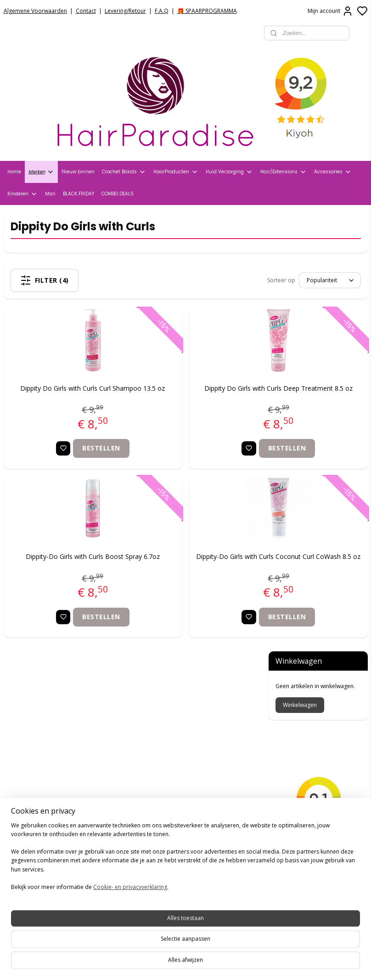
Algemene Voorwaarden (35, 11)
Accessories (333, 172)
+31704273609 (158, 830)
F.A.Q (162, 11)
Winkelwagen (300, 266)
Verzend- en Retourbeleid (45, 729)
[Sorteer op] (195, 280)
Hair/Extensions (284, 172)
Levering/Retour (125, 11)
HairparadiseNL (32, 849)
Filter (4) (70, 280)
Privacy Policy (25, 717)
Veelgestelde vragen (37, 740)
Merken (41, 172)
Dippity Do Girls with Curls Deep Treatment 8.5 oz (199, 397)
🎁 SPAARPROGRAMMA (207, 11)
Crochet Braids (124, 172)
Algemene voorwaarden (42, 706)
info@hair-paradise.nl (171, 819)
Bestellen (75, 462)
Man (50, 194)
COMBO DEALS (118, 194)
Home (14, 172)
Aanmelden (149, 926)
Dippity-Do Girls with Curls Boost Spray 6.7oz (66, 576)
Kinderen (22, 194)
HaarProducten (176, 172)
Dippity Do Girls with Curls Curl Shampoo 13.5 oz (66, 397)
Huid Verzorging (229, 172)
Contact (86, 11)
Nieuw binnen (78, 172)
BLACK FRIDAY (79, 194)
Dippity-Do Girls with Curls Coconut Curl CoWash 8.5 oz (199, 576)
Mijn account (330, 11)
